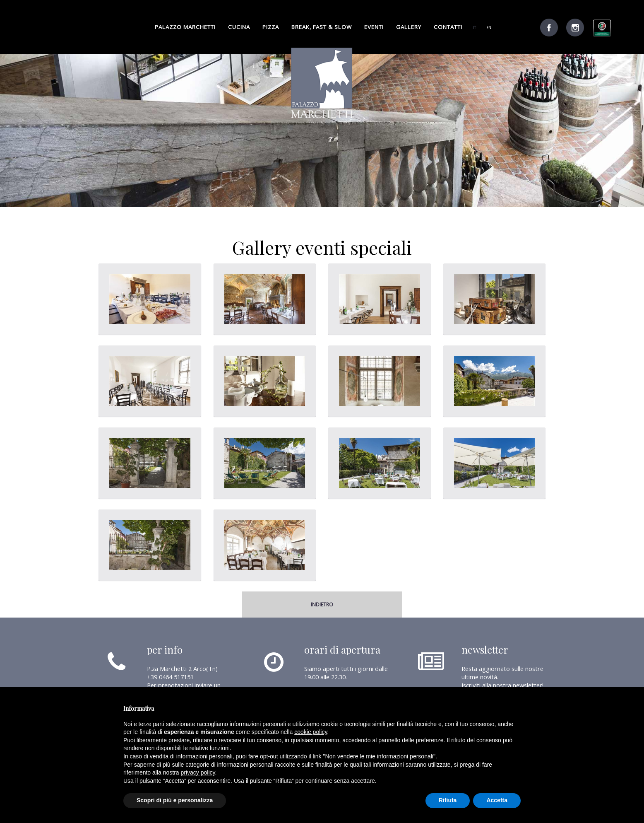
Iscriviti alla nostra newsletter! (502, 685)
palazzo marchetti (185, 27)
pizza (271, 27)
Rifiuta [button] (448, 800)
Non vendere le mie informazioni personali (379, 756)
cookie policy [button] (311, 732)
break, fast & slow (322, 27)
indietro (322, 605)
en (489, 28)
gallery (409, 27)
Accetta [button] (497, 800)
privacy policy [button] (198, 772)
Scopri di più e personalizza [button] (175, 800)
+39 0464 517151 (170, 677)
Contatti (448, 27)
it (474, 28)
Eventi (374, 27)
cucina (239, 27)
